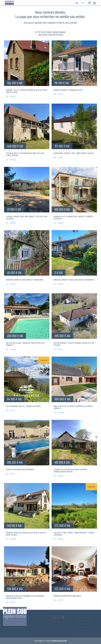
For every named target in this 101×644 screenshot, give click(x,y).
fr (83, 3)
